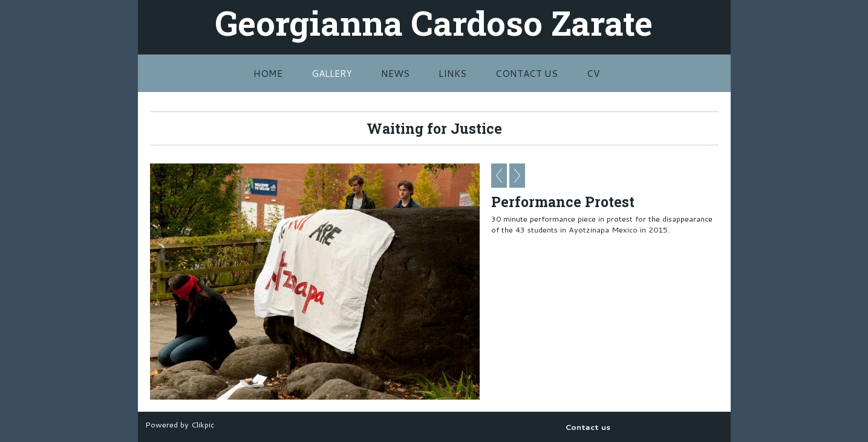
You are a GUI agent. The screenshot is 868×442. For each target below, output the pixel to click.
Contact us (527, 73)
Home (268, 73)
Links (452, 73)
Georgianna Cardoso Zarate (434, 22)
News (395, 73)
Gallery (332, 73)
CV (593, 73)
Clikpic (203, 424)
